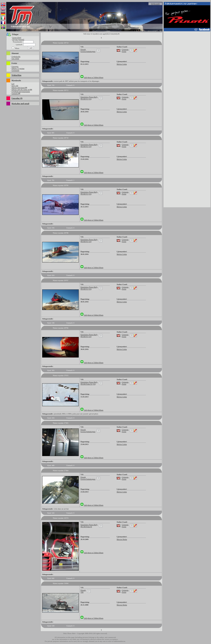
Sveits (124, 51)
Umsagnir (15, 66)
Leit (13, 84)
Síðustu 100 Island (19, 88)
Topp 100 (15, 86)
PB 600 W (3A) (86, 99)
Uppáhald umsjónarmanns (21, 92)
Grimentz (125, 49)
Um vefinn (15, 58)
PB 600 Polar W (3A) (88, 384)
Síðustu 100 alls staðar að (22, 90)
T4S (82, 592)
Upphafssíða (16, 57)
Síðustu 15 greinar (18, 68)
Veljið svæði (155, 4)
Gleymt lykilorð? (18, 40)
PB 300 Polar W (86, 527)
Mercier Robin (122, 539)
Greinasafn (15, 70)
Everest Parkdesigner (88, 51)
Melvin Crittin (122, 64)
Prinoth (83, 49)
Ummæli (16, 93)
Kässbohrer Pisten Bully (89, 97)
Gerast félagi (17, 38)
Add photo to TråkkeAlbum (94, 77)
